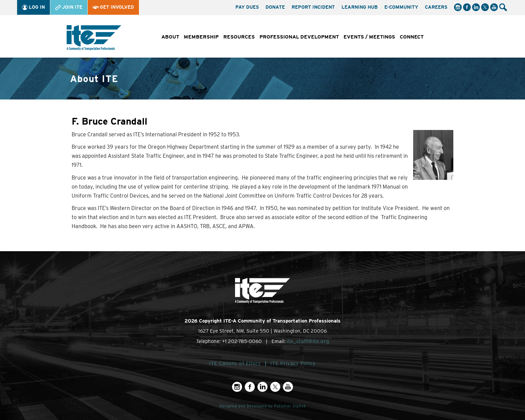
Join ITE (69, 7)
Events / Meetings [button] (369, 37)
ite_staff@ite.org (308, 341)
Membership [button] (201, 37)
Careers (436, 7)
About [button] (170, 37)
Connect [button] (412, 37)
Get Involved (113, 7)
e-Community (401, 7)
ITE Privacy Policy (293, 363)
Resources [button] (239, 37)
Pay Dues (247, 7)
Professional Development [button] (299, 37)
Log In (33, 7)
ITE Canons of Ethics (235, 363)
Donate (275, 7)
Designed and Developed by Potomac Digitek (263, 406)
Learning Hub (360, 7)
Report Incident (313, 7)
